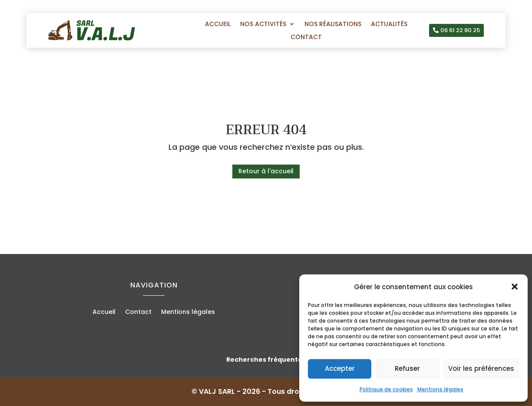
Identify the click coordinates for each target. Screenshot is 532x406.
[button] (515, 287)
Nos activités (263, 25)
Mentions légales (440, 389)
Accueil (218, 25)
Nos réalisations (333, 25)
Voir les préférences (481, 368)
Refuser (407, 368)
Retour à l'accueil (266, 171)
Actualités (389, 25)
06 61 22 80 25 (460, 30)
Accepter (340, 368)
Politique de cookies (386, 389)
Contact (306, 38)
